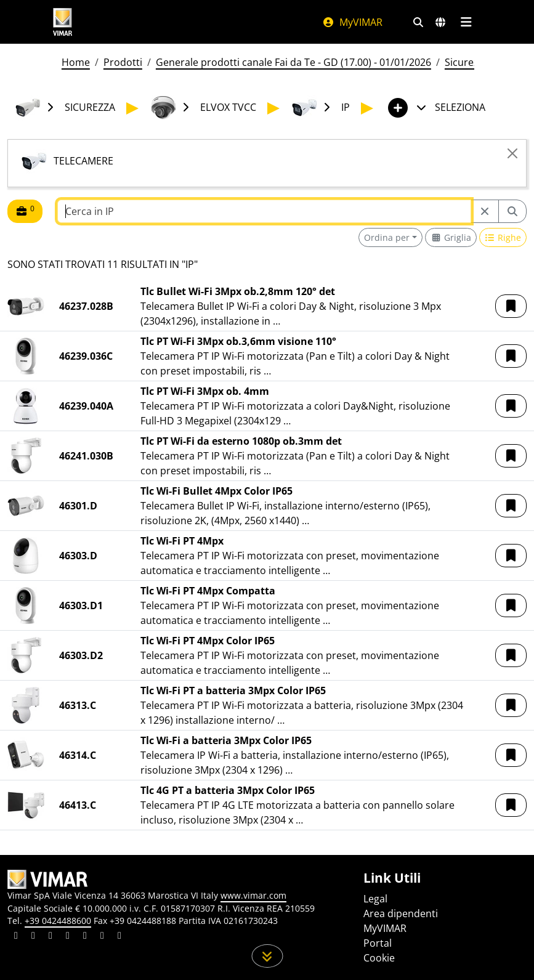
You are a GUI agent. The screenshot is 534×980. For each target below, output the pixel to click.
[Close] (512, 153)
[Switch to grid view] (451, 237)
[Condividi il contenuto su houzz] (102, 937)
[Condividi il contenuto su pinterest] (51, 937)
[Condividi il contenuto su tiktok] (119, 937)
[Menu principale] (467, 22)
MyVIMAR (352, 22)
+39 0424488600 (58, 921)
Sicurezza (467, 62)
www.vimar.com (253, 895)
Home (76, 62)
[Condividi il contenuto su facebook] (33, 937)
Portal (378, 943)
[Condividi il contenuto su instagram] (68, 937)
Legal (375, 899)
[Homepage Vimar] (63, 22)
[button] (511, 306)
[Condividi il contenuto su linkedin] (16, 937)
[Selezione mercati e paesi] (440, 22)
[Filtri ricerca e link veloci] (418, 22)
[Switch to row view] (503, 237)
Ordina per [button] (387, 237)
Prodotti (123, 62)
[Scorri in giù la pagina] (267, 956)
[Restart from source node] (485, 211)
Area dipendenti (401, 913)
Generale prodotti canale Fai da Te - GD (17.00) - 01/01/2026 (293, 62)
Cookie (379, 958)
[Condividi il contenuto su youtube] (85, 937)
